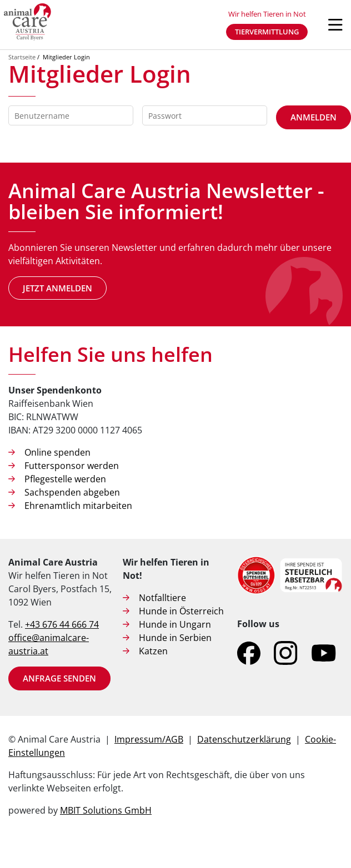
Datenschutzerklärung (244, 739)
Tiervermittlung (267, 32)
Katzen (153, 651)
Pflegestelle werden (65, 479)
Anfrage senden (59, 678)
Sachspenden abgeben (72, 492)
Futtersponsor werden (72, 466)
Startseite (22, 57)
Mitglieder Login (66, 57)
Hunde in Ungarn (175, 624)
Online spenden (57, 452)
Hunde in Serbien (175, 638)
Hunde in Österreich (181, 611)
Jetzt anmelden (57, 288)
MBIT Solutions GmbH (106, 810)
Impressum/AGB (149, 739)
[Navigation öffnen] (335, 25)
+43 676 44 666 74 (62, 624)
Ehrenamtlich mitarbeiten (78, 506)
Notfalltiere (162, 598)
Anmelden (314, 117)
